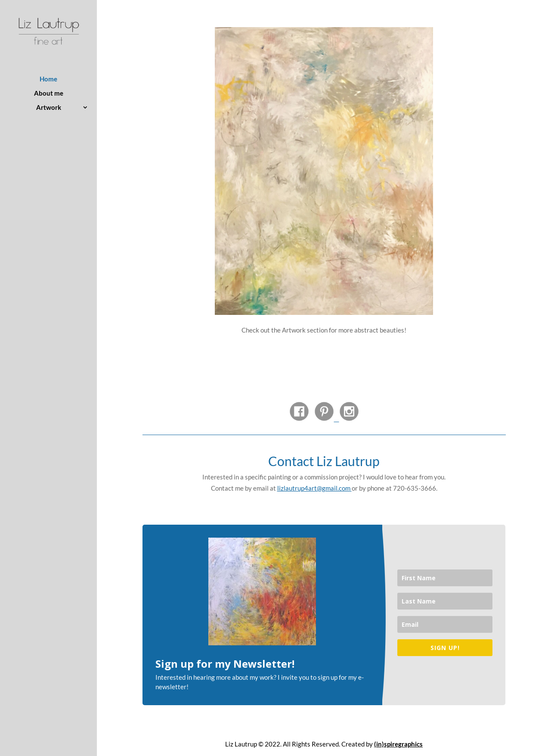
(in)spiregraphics (398, 744)
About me (49, 93)
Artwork (49, 108)
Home (48, 79)
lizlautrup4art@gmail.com (314, 488)
